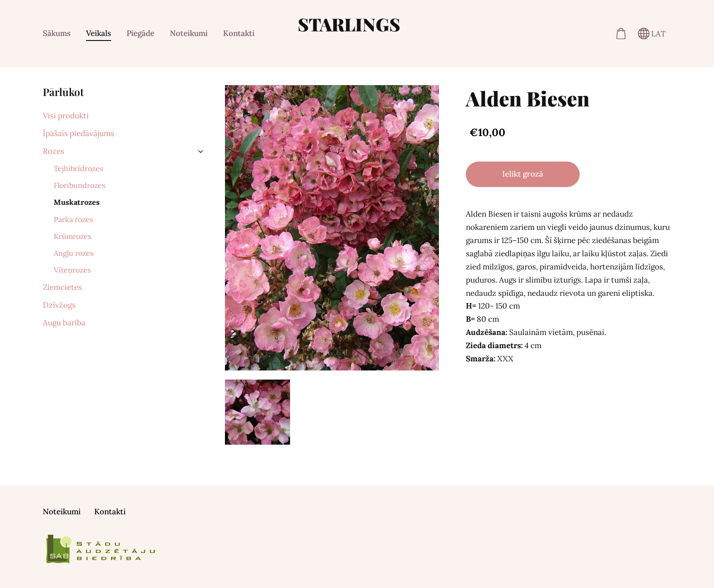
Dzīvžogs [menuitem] (59, 305)
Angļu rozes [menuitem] (74, 253)
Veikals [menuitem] (99, 33)
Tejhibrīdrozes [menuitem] (78, 168)
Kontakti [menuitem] (239, 33)
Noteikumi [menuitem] (189, 33)
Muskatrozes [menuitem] (77, 202)
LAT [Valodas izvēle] (652, 34)
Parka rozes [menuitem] (73, 219)
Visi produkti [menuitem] (66, 116)
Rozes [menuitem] (54, 151)
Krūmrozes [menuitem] (72, 236)
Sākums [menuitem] (57, 33)
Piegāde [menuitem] (140, 33)
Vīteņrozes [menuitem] (72, 270)
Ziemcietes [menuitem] (62, 287)
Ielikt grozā (523, 174)
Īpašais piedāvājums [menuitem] (79, 133)
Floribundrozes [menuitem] (79, 185)
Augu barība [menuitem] (64, 323)
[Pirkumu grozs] (621, 33)
